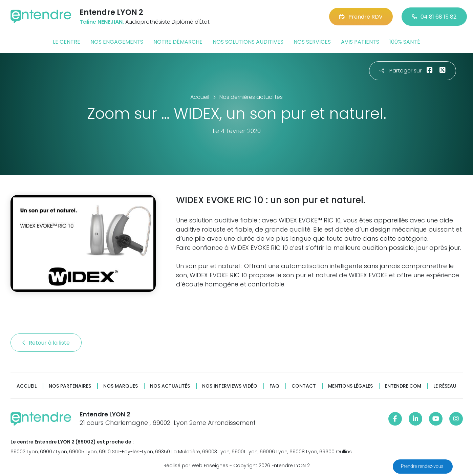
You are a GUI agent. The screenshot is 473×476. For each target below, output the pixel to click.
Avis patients (360, 42)
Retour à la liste (46, 343)
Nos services (312, 42)
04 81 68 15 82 (434, 17)
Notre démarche (178, 42)
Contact (304, 386)
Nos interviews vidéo (230, 386)
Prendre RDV (361, 17)
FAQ (274, 386)
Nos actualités (170, 386)
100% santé (405, 42)
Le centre (67, 42)
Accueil (27, 386)
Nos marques (121, 386)
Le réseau (445, 386)
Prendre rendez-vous (423, 466)
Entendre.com (403, 386)
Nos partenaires (70, 386)
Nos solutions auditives (248, 42)
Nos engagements (117, 42)
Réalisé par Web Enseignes (196, 466)
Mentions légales (350, 386)
